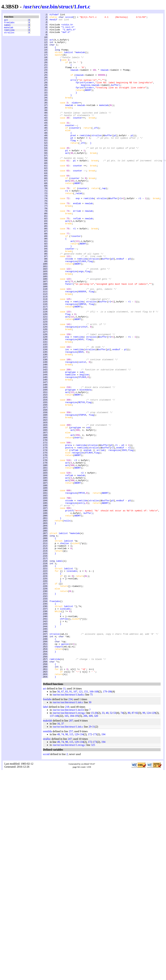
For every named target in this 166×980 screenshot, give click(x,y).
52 (111, 846)
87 (133, 846)
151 (86, 824)
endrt (78, 523)
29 (90, 860)
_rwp (103, 223)
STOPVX (82, 495)
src (37, 7)
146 (57, 849)
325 (93, 878)
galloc (65, 770)
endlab (77, 242)
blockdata (85, 465)
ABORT (88, 106)
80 (129, 846)
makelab (9, 29)
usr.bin (50, 7)
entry (81, 601)
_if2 (82, 169)
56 (58, 824)
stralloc (9, 35)
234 (70, 832)
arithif (83, 390)
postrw (69, 535)
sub (81, 444)
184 (72, 849)
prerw (68, 532)
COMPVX (82, 362)
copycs (59, 773)
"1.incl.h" (68, 30)
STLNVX (82, 311)
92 (137, 846)
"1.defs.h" (69, 33)
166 (91, 824)
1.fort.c (82, 7)
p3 (72, 163)
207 (71, 854)
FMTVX (81, 589)
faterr (69, 338)
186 (110, 824)
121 (81, 824)
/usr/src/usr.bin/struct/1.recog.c (69, 846)
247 (70, 872)
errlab (77, 251)
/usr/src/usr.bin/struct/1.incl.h (68, 843)
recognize (71, 311)
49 (58, 867)
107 (75, 824)
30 (90, 835)
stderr (90, 97)
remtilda (9, 32)
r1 (66, 226)
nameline (70, 447)
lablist (69, 60)
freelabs (9, 23)
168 (96, 824)
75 (91, 827)
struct (66, 7)
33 (103, 846)
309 (91, 849)
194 (103, 867)
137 (52, 849)
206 (85, 849)
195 (77, 849)
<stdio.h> (67, 27)
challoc (65, 649)
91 (70, 824)
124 (149, 846)
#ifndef (54, 15)
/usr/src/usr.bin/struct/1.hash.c (68, 827)
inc (67, 417)
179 (105, 824)
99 (144, 846)
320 (96, 849)
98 (66, 867)
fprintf (80, 97)
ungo (81, 323)
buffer (115, 100)
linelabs (72, 683)
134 (81, 867)
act (6, 20)
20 (96, 846)
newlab (74, 81)
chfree (64, 740)
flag (73, 166)
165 (66, 849)
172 (90, 867)
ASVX (81, 405)
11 (64, 821)
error (74, 94)
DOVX (81, 420)
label (7, 26)
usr (28, 7)
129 (153, 846)
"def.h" (66, 36)
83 (66, 824)
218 (67, 840)
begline (86, 100)
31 (93, 860)
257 (71, 864)
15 (92, 846)
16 (58, 857)
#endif (53, 21)
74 (122, 846)
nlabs (75, 121)
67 (62, 824)
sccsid (69, 18)
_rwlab (78, 229)
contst (82, 432)
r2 (112, 535)
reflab (77, 260)
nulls (67, 622)
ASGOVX (82, 347)
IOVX (124, 538)
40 (107, 846)
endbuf (120, 308)
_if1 (95, 151)
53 (115, 846)
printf (69, 610)
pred (73, 160)
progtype (70, 444)
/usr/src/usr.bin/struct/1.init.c (68, 835)
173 (95, 867)
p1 (115, 160)
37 (62, 857)
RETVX (81, 480)
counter (78, 139)
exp (78, 236)
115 (71, 867)
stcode (69, 308)
